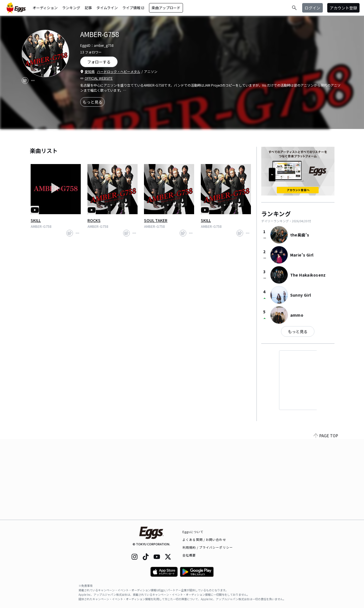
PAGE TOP (326, 516)
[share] (25, 80)
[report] (33, 80)
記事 (88, 8)
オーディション (45, 8)
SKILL (36, 220)
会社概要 (189, 555)
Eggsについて (193, 532)
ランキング (71, 8)
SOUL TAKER (156, 220)
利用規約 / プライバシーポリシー (208, 547)
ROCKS (94, 220)
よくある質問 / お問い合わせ (204, 539)
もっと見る (92, 102)
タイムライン (107, 8)
